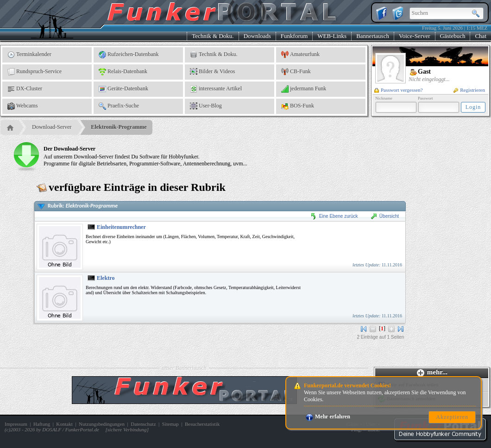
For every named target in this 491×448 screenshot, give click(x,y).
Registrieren (469, 90)
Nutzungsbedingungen (102, 424)
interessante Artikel (216, 89)
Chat (481, 36)
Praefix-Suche (119, 106)
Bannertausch (373, 36)
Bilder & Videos (212, 72)
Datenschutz (143, 424)
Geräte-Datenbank (123, 89)
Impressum (16, 424)
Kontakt (64, 424)
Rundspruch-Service (35, 72)
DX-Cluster (25, 89)
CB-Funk (296, 72)
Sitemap (170, 424)
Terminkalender (29, 55)
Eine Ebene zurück (334, 216)
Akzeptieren (452, 417)
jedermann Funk (304, 89)
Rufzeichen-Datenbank (129, 55)
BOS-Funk (298, 106)
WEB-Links (332, 36)
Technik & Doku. (213, 36)
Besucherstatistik (202, 424)
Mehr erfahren (328, 416)
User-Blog (206, 106)
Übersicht (384, 216)
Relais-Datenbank (123, 72)
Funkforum (294, 36)
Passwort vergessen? (399, 90)
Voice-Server (415, 36)
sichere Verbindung (127, 429)
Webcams (22, 106)
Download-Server (52, 127)
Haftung (42, 424)
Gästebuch (453, 36)
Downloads (257, 36)
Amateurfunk (300, 55)
